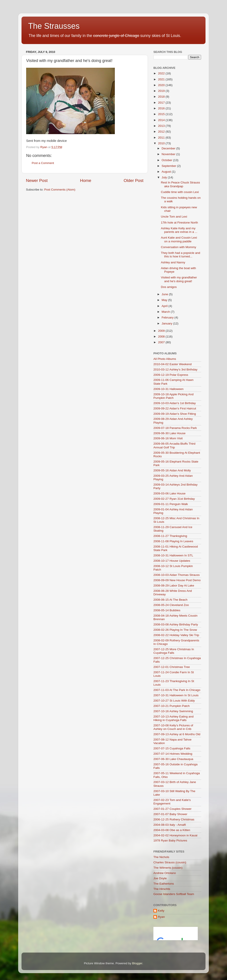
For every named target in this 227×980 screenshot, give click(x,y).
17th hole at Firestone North (179, 223)
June (165, 294)
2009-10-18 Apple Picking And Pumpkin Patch (173, 396)
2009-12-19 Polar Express (171, 375)
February (168, 317)
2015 (162, 114)
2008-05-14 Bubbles (167, 610)
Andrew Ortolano (165, 873)
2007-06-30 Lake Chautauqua (173, 759)
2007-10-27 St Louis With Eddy (174, 701)
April (165, 306)
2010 (162, 143)
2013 (162, 126)
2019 (162, 91)
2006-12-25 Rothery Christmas (174, 819)
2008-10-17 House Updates (172, 561)
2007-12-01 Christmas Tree (172, 667)
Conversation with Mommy (179, 247)
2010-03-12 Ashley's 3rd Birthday (175, 369)
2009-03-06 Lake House (169, 493)
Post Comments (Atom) (60, 190)
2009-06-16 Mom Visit (168, 438)
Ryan (161, 917)
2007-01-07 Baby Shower (170, 814)
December (169, 148)
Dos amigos (169, 287)
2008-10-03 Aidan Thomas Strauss (176, 575)
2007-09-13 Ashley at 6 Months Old (177, 734)
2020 (162, 85)
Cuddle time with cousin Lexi (180, 192)
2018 (162, 97)
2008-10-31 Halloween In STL (173, 555)
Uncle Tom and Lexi (174, 217)
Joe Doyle (160, 878)
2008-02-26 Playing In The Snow (175, 630)
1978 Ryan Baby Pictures (170, 840)
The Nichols (161, 857)
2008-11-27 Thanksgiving (170, 536)
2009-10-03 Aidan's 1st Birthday (175, 403)
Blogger (137, 963)
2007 (162, 342)
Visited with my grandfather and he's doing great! (179, 279)
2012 (162, 132)
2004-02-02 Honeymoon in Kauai (175, 835)
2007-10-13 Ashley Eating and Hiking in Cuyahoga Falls (173, 718)
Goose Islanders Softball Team (174, 894)
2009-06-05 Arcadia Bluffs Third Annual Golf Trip (174, 445)
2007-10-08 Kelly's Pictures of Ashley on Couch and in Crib (173, 727)
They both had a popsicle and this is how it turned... (181, 255)
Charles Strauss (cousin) (170, 862)
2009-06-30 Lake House (169, 433)
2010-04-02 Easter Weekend (172, 364)
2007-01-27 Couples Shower (172, 809)
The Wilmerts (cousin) (168, 868)
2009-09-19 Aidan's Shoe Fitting (175, 414)
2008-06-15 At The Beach (170, 600)
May (165, 300)
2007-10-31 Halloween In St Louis (176, 695)
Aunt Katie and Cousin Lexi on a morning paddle (179, 239)
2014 (162, 120)
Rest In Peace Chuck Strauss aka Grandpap (180, 184)
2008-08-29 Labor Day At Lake (174, 585)
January (167, 323)
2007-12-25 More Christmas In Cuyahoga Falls (174, 651)
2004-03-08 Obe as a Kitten (172, 830)
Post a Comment (43, 163)
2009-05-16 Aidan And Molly (172, 470)
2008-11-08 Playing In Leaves (173, 541)
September (169, 166)
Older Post (134, 180)
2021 (162, 79)
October (167, 160)
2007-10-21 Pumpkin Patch (172, 706)
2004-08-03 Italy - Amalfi (170, 825)
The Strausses (54, 26)
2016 (162, 108)
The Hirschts (162, 889)
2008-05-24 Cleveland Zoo (171, 605)
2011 (162, 138)
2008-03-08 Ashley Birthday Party (176, 624)
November (169, 154)
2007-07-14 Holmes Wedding (173, 754)
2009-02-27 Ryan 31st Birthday (174, 499)
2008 (162, 337)
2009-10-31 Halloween (168, 389)
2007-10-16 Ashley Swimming (173, 711)
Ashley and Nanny (173, 262)
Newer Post (37, 180)
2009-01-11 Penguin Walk (171, 504)
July (165, 177)
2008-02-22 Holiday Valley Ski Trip (176, 635)
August (167, 172)
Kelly (161, 911)
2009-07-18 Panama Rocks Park (175, 428)
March (166, 312)
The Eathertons (164, 884)
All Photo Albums (165, 359)
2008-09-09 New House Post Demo (177, 580)
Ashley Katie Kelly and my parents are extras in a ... (179, 230)
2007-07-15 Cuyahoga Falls (172, 748)
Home (86, 180)
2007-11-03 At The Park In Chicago (177, 690)
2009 (162, 331)
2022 (162, 73)
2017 (162, 103)
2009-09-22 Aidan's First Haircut (175, 408)
